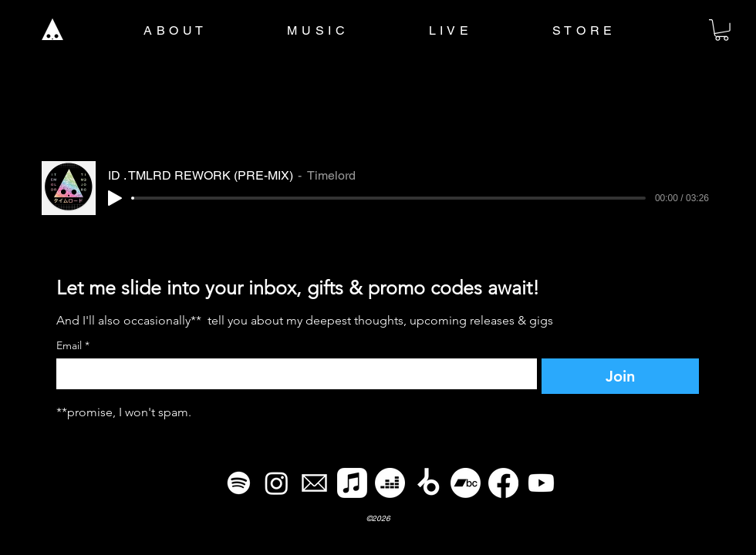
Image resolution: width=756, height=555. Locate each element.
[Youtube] (541, 483)
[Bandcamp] (466, 483)
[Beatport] (428, 483)
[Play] (115, 198)
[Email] (292, 374)
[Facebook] (503, 483)
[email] (314, 483)
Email (73, 346)
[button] (722, 30)
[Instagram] (277, 483)
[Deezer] (390, 483)
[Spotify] (239, 483)
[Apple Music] (352, 483)
